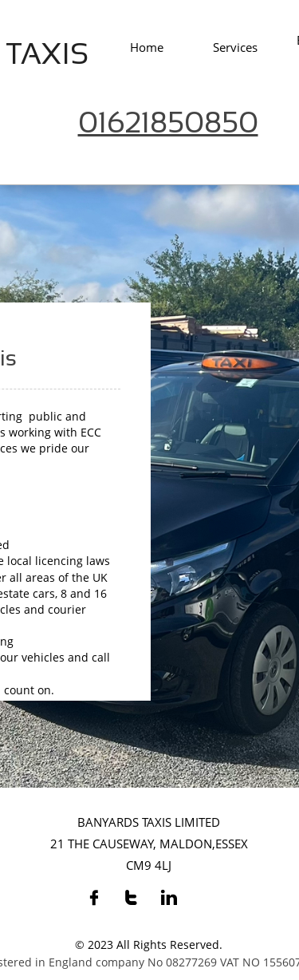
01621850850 (168, 122)
